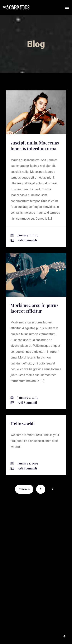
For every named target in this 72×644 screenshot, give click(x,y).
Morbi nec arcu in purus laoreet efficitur (34, 308)
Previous (24, 489)
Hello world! (23, 424)
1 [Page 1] (41, 489)
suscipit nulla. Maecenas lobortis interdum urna (35, 146)
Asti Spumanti (27, 240)
